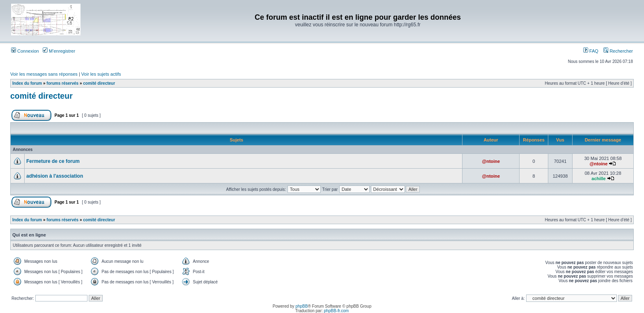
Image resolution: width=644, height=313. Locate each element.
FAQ (591, 51)
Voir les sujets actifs (101, 74)
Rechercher (618, 51)
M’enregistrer (59, 51)
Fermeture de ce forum (53, 161)
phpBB (301, 306)
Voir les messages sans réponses (44, 74)
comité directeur (99, 83)
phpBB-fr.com (337, 311)
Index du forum (27, 83)
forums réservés (62, 83)
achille (598, 179)
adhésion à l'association (55, 176)
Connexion (25, 51)
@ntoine (491, 161)
